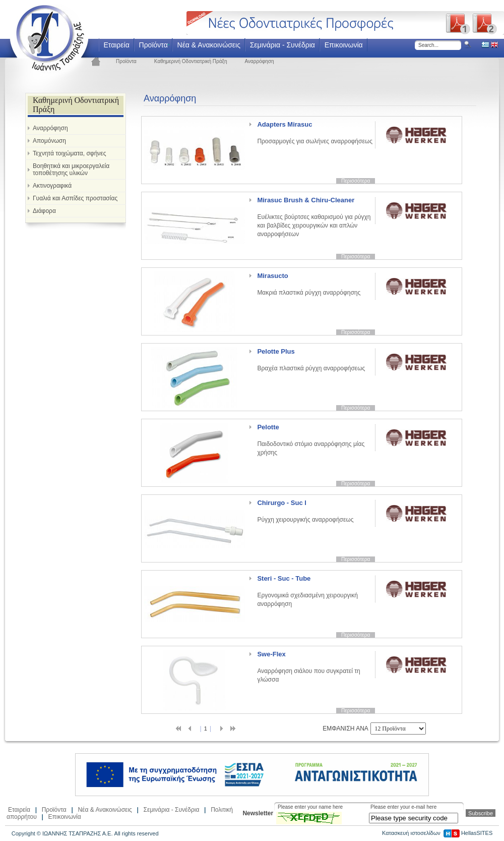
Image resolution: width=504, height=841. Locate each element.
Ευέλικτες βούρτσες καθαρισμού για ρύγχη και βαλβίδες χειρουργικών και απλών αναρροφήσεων (314, 217)
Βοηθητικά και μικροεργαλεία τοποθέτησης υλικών (71, 170)
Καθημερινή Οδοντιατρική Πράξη (191, 61)
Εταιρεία (116, 45)
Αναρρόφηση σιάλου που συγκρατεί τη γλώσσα (308, 667)
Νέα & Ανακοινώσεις (209, 45)
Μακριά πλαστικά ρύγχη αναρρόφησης (309, 284)
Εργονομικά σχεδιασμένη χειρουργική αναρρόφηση (307, 591)
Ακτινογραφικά (52, 186)
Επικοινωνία (344, 45)
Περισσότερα (356, 181)
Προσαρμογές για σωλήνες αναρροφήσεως (315, 133)
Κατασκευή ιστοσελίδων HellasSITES (437, 833)
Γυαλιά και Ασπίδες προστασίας (75, 198)
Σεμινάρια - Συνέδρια (282, 45)
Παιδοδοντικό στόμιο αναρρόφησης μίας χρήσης (311, 440)
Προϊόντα (153, 45)
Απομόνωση (49, 141)
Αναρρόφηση (260, 61)
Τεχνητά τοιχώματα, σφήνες (69, 153)
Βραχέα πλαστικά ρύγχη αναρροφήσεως (311, 360)
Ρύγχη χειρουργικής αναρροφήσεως (305, 511)
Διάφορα (44, 211)
